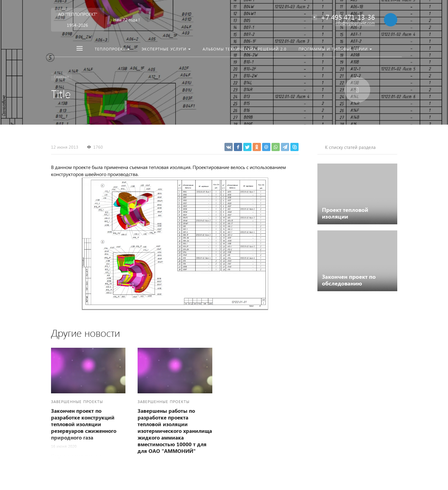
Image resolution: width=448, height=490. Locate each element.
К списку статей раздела (350, 147)
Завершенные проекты (77, 401)
